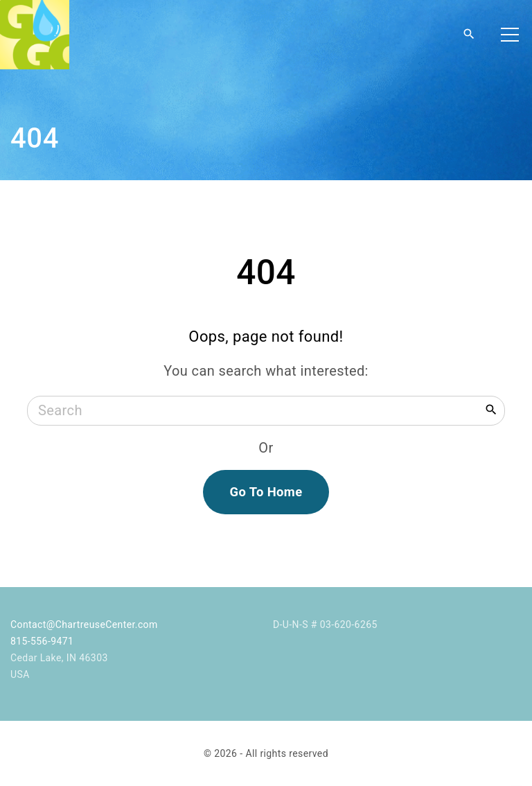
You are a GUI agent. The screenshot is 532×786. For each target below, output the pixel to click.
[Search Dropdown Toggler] (469, 35)
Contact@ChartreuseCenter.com (84, 625)
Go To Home (266, 492)
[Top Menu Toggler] (510, 35)
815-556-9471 (42, 641)
